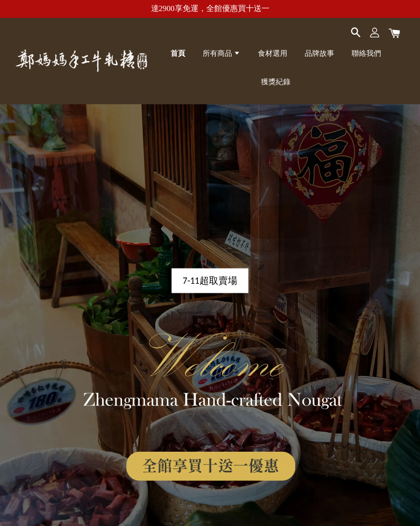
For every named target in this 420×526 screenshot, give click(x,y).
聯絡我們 (366, 53)
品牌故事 (319, 53)
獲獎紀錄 (276, 82)
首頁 (178, 53)
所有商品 (222, 53)
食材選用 (273, 53)
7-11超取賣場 (210, 281)
